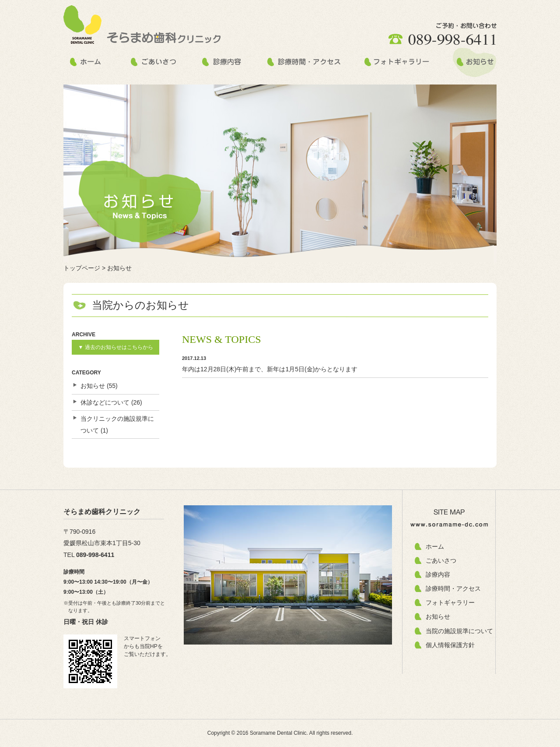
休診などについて (105, 402)
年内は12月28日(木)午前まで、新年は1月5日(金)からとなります (270, 369)
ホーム (435, 546)
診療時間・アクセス (453, 588)
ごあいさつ (441, 560)
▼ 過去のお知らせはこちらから (115, 347)
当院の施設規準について (459, 631)
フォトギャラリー (450, 603)
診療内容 (438, 574)
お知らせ (93, 386)
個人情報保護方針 (450, 645)
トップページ (82, 268)
